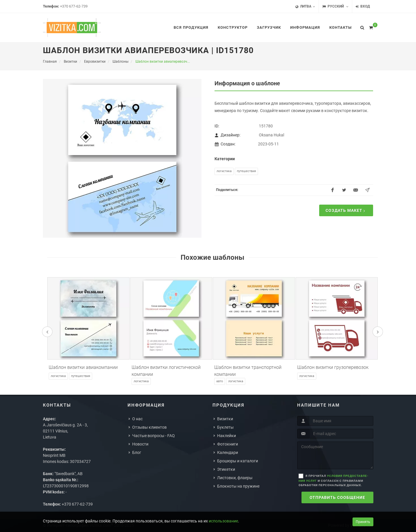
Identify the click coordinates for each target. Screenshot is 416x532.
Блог (137, 452)
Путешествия (246, 171)
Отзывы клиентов (149, 427)
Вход (363, 7)
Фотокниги (228, 444)
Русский (335, 7)
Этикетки (226, 469)
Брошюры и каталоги (238, 461)
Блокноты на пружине (238, 486)
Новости (140, 444)
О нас (137, 419)
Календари (228, 452)
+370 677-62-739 (74, 6)
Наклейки (227, 436)
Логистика (224, 171)
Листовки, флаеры (235, 478)
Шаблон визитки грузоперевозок (333, 367)
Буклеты (225, 427)
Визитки (225, 419)
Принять (363, 522)
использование (223, 521)
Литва (305, 7)
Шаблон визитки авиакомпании (83, 367)
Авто (220, 381)
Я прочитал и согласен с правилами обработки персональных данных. (333, 480)
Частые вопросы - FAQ (153, 436)
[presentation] (47, 332)
